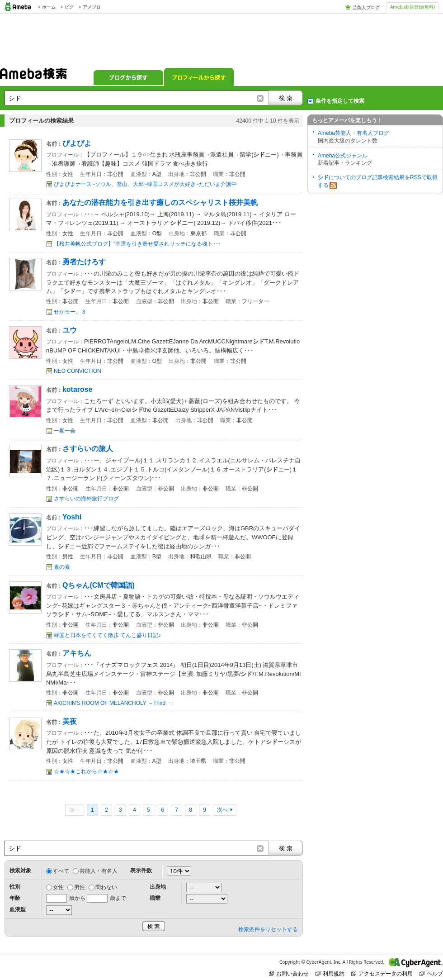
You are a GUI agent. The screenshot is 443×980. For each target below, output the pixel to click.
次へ (222, 810)
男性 (80, 887)
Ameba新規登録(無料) (412, 7)
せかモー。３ (70, 312)
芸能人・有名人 (99, 871)
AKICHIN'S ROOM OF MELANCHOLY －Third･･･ (114, 703)
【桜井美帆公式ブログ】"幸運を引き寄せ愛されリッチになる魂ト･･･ (137, 244)
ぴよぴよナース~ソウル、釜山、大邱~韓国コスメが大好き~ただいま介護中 (145, 184)
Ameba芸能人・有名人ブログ (353, 133)
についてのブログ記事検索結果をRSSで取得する (378, 182)
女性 (58, 887)
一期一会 (65, 431)
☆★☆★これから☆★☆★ (86, 771)
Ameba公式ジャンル (343, 156)
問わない (106, 887)
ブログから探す (128, 77)
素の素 (62, 567)
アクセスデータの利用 (382, 973)
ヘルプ (431, 973)
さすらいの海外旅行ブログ (86, 499)
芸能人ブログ (366, 7)
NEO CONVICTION (78, 371)
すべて (61, 871)
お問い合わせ (289, 973)
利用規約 (330, 973)
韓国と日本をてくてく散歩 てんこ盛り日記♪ (107, 635)
